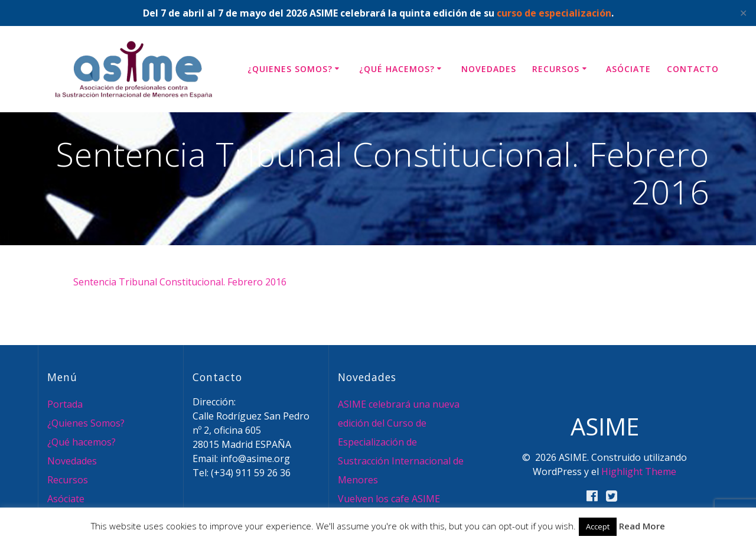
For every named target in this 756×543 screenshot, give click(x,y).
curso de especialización (554, 13)
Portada (65, 404)
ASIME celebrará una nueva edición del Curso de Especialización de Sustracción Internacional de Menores (401, 442)
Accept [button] (598, 526)
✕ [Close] (743, 13)
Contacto (693, 69)
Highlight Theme (639, 472)
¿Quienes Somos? (290, 69)
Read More (642, 526)
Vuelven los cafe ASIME (389, 499)
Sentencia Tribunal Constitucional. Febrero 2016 (180, 282)
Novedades (489, 69)
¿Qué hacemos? (397, 69)
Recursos (556, 69)
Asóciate (628, 69)
